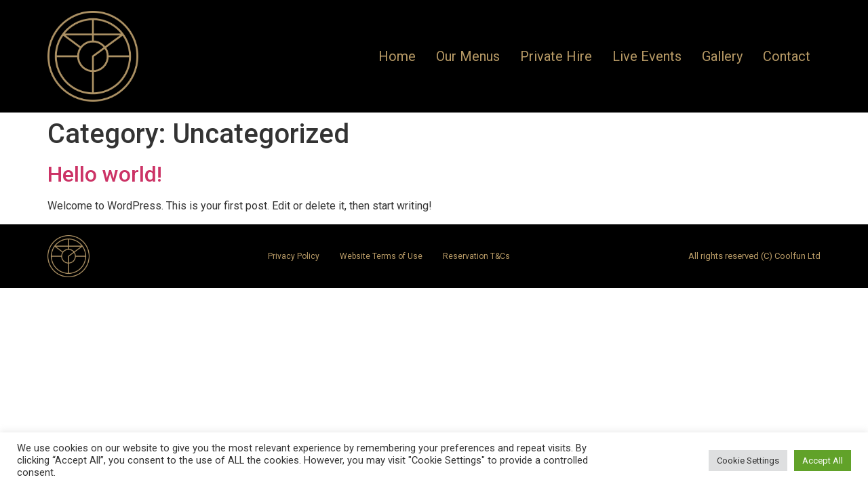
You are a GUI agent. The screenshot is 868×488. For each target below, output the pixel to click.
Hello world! (105, 174)
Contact (787, 56)
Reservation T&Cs (476, 256)
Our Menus (468, 56)
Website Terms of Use (381, 256)
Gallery (722, 56)
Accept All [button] (823, 461)
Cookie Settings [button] (748, 461)
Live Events (647, 56)
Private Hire (556, 56)
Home (397, 56)
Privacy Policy (294, 256)
